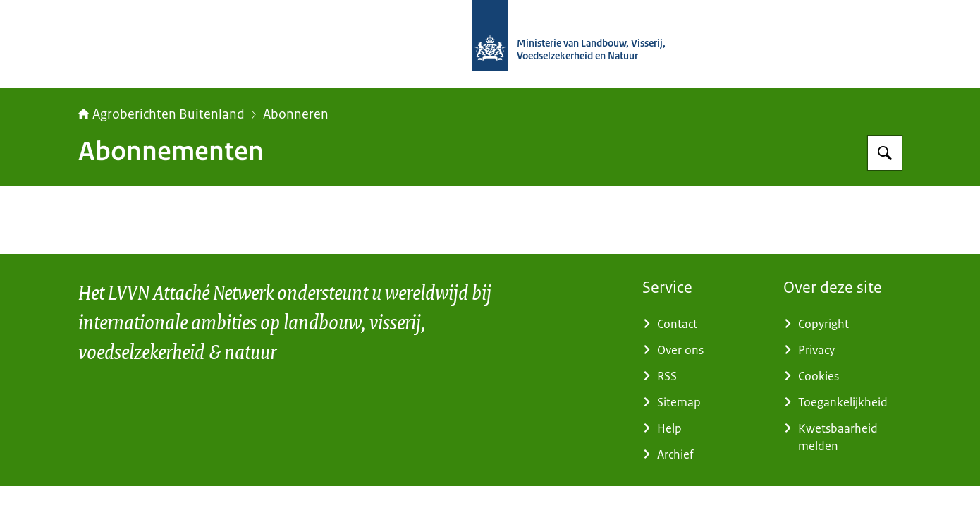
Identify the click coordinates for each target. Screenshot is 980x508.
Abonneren (296, 114)
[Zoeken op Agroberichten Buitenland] (885, 153)
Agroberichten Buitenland (161, 114)
